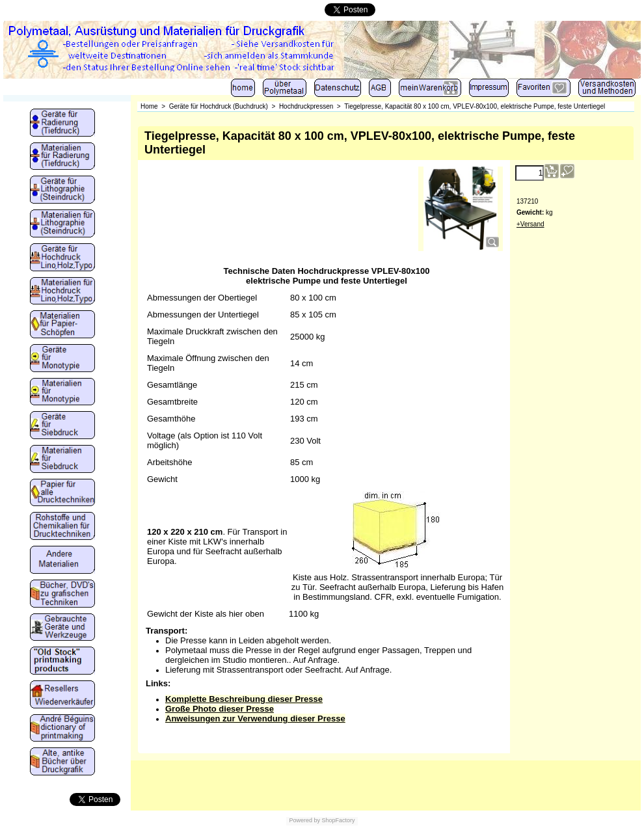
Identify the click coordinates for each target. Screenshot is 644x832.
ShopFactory (338, 820)
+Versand (530, 224)
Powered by (304, 820)
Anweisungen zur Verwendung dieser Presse (255, 718)
